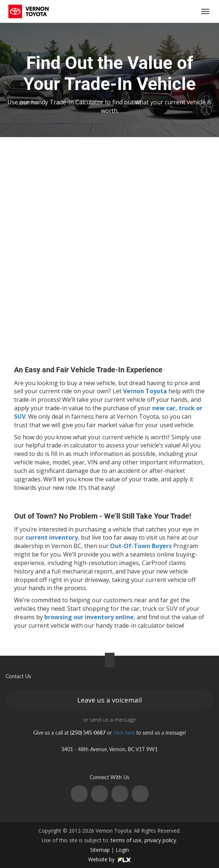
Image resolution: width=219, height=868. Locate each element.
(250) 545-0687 (162, 12)
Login (122, 850)
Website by (110, 859)
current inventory (52, 537)
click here (124, 733)
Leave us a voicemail (109, 700)
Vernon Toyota (145, 391)
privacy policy (160, 840)
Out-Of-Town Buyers (141, 546)
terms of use (126, 840)
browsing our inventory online (89, 617)
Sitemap (100, 850)
